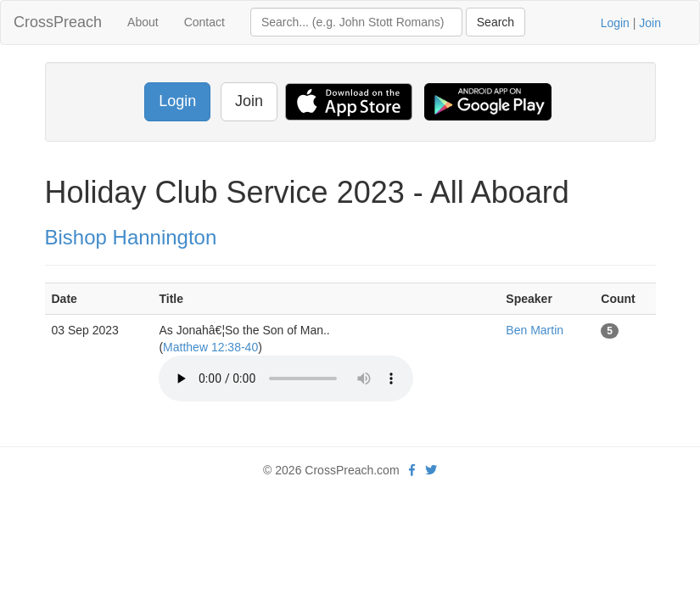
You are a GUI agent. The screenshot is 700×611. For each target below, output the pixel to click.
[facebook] (412, 470)
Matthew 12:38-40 (210, 347)
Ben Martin (535, 330)
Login (615, 23)
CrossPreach (58, 22)
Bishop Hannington (131, 237)
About (143, 22)
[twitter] (431, 470)
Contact (204, 22)
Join (650, 23)
